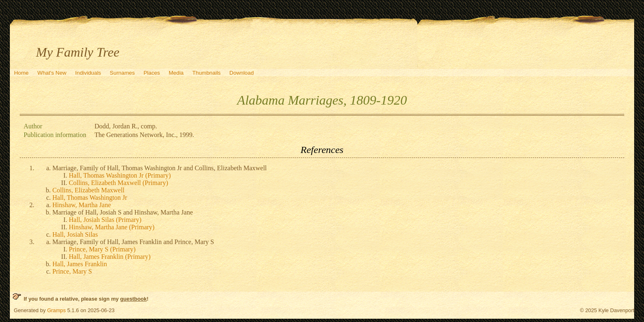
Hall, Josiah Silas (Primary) (105, 220)
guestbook (133, 299)
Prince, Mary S (72, 271)
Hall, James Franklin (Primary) (110, 257)
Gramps (57, 310)
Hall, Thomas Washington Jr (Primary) (120, 175)
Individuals (88, 73)
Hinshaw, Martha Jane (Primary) (112, 227)
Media (176, 73)
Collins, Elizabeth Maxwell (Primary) (119, 183)
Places (152, 73)
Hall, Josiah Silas (75, 234)
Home (21, 73)
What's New (52, 73)
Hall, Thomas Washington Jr (90, 198)
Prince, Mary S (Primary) (102, 249)
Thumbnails (206, 73)
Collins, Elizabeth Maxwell (89, 190)
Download (242, 73)
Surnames (122, 73)
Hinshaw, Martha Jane (82, 205)
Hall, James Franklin (80, 264)
